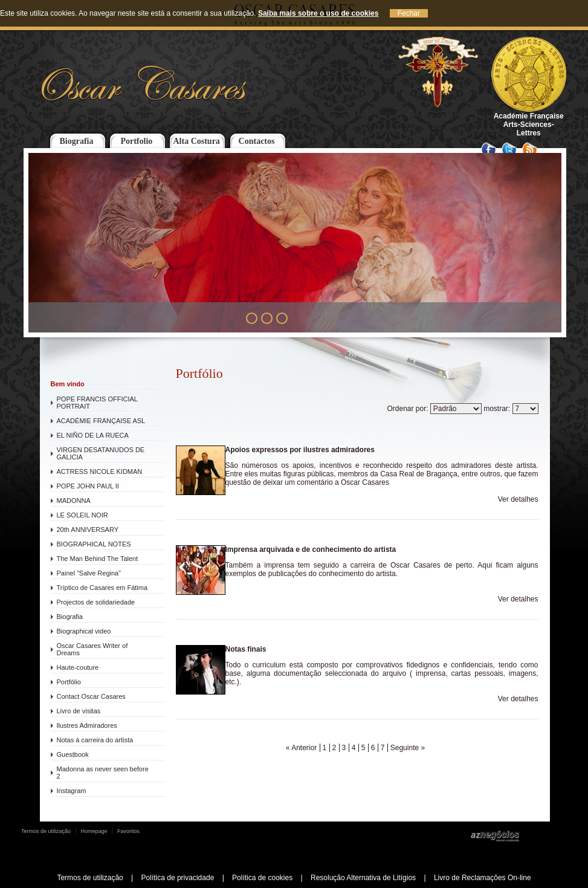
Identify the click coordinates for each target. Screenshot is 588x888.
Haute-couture (78, 667)
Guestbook (73, 754)
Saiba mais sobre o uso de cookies (318, 13)
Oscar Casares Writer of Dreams (92, 649)
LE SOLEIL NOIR (82, 515)
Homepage (94, 831)
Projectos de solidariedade (96, 602)
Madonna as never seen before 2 (103, 773)
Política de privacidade (178, 878)
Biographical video (84, 631)
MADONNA (74, 501)
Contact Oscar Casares (91, 696)
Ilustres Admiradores (87, 725)
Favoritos (128, 831)
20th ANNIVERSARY (88, 530)
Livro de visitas (79, 711)
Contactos (257, 141)
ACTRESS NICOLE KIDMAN (100, 472)
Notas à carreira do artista (95, 740)
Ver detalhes (518, 499)
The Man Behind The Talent (98, 559)
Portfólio (69, 682)
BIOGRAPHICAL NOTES (94, 544)
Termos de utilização (46, 831)
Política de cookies (262, 878)
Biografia (77, 141)
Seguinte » (408, 748)
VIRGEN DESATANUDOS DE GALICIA (101, 453)
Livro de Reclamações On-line (483, 878)
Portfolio (136, 141)
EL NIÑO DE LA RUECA (93, 435)
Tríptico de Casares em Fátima (102, 588)
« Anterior (301, 748)
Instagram (72, 791)
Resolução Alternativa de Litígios (363, 878)
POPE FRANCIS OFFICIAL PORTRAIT (97, 403)
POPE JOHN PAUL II (88, 486)
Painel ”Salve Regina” (89, 573)
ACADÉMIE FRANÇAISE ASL (101, 421)
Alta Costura (196, 141)
